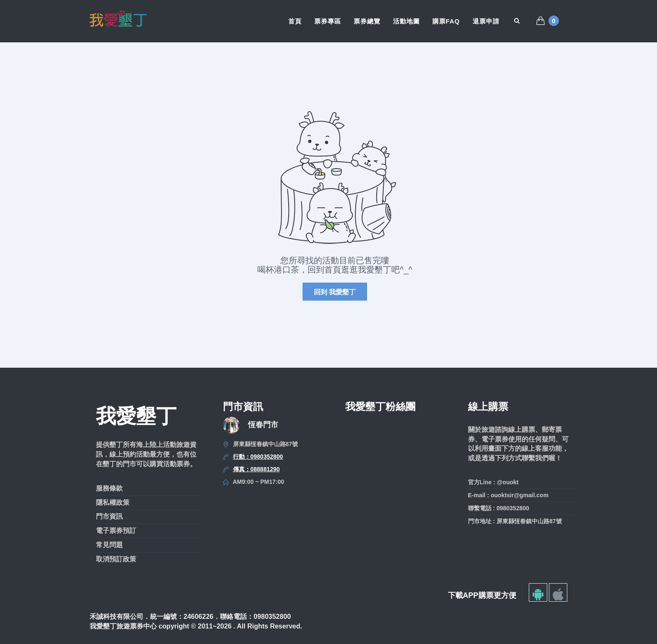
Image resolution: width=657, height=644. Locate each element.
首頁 (295, 21)
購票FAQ (446, 21)
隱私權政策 (113, 502)
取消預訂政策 (116, 559)
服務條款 (109, 488)
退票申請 (486, 21)
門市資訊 (109, 516)
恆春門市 (263, 425)
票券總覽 (367, 21)
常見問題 (109, 545)
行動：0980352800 (258, 457)
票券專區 (328, 21)
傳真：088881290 (256, 469)
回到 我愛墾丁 (335, 292)
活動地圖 (406, 21)
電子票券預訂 (116, 531)
